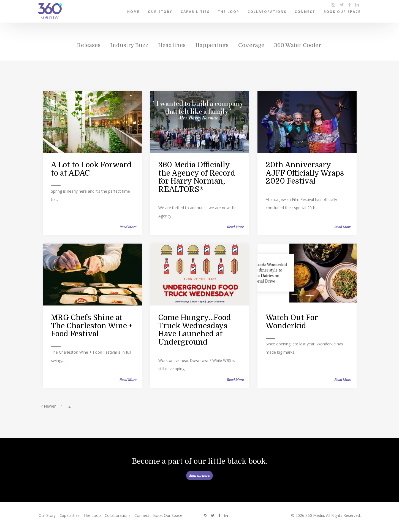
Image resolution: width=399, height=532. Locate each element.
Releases (89, 45)
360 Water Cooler (298, 45)
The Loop (229, 12)
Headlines (172, 45)
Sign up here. (199, 476)
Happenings (212, 45)
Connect (305, 12)
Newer (48, 406)
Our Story (160, 12)
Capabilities (195, 12)
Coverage (251, 45)
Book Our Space (342, 12)
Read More (128, 227)
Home (133, 12)
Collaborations (267, 12)
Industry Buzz (129, 45)
